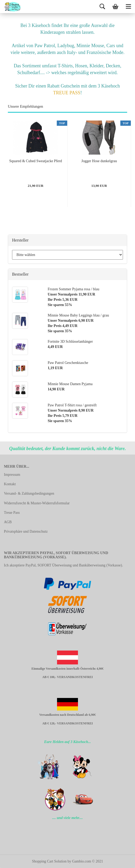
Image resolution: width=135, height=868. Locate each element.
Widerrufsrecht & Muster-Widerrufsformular (37, 503)
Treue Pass (12, 513)
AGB (8, 522)
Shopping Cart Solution (49, 861)
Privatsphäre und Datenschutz (26, 531)
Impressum (12, 475)
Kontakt (10, 484)
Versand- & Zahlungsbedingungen (29, 493)
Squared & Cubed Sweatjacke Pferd (35, 161)
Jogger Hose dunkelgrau (99, 161)
